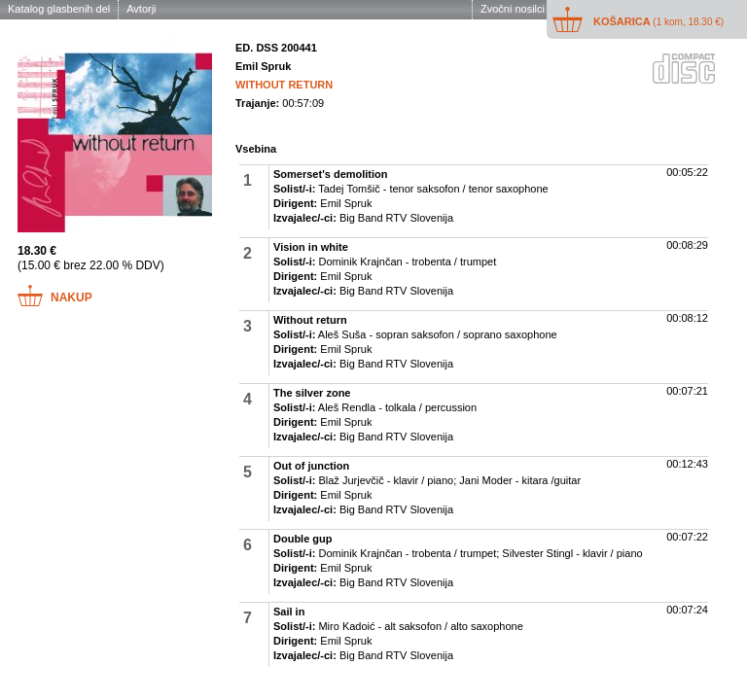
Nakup (71, 297)
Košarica (658, 21)
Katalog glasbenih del (59, 9)
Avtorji (141, 9)
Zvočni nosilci (513, 9)
